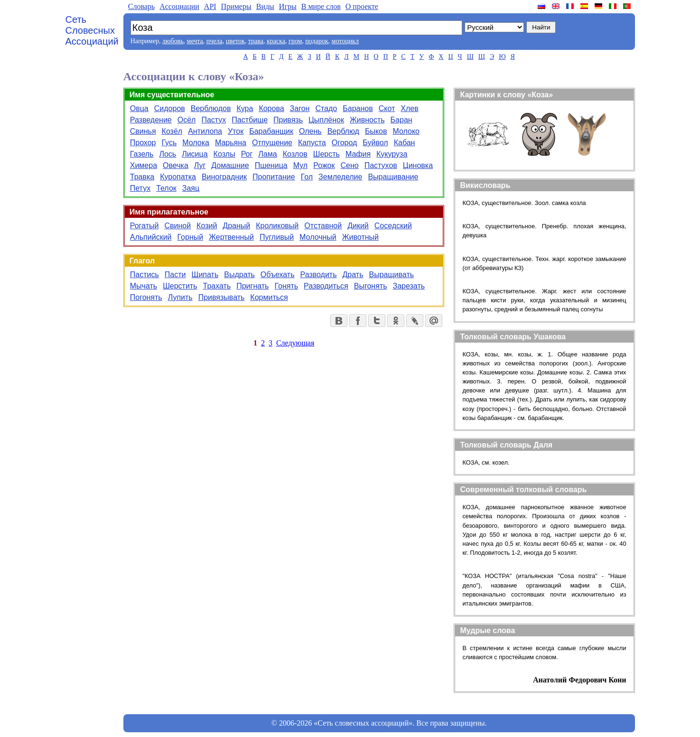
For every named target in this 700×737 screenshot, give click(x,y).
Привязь (288, 120)
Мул (301, 165)
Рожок (324, 165)
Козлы (224, 154)
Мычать (144, 286)
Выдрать (239, 275)
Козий (207, 226)
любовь (173, 41)
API (210, 6)
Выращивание (393, 177)
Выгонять (371, 286)
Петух (140, 188)
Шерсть (327, 154)
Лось (168, 154)
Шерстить (180, 286)
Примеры (236, 6)
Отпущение (272, 143)
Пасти (175, 275)
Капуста (312, 143)
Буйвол (375, 143)
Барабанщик (271, 131)
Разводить (319, 275)
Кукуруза (392, 154)
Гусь (169, 143)
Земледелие (340, 177)
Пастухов (381, 165)
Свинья (143, 131)
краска (276, 41)
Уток (236, 131)
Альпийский (151, 237)
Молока (196, 143)
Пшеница (271, 165)
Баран (401, 120)
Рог (247, 154)
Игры (288, 6)
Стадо (326, 108)
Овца (139, 108)
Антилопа (205, 131)
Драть (353, 275)
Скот (387, 108)
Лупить (180, 297)
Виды (265, 6)
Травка (142, 177)
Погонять (146, 297)
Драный (236, 226)
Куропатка (178, 177)
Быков (376, 131)
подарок (317, 41)
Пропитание (274, 177)
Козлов (295, 154)
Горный (191, 237)
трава (256, 41)
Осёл (187, 120)
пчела (215, 41)
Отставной (323, 226)
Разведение (151, 120)
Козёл (172, 131)
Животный (360, 237)
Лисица (195, 154)
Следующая (295, 343)
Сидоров (170, 108)
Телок (166, 188)
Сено (350, 165)
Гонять (286, 286)
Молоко (406, 131)
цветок (235, 41)
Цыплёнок (326, 120)
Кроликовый (277, 226)
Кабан (405, 143)
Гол (307, 177)
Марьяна (231, 143)
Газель (142, 154)
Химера (144, 165)
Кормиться (269, 297)
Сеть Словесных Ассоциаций (92, 30)
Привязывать (222, 297)
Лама (267, 154)
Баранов (358, 108)
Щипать (205, 275)
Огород (345, 143)
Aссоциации (179, 6)
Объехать (278, 275)
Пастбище (250, 120)
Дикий (358, 226)
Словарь (141, 6)
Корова (271, 108)
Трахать (217, 286)
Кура (245, 108)
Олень (310, 131)
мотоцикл (345, 41)
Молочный (318, 237)
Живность (367, 120)
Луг (200, 165)
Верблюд (343, 131)
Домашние (230, 165)
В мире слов (321, 6)
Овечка (176, 165)
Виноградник (224, 177)
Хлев (409, 108)
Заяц (191, 188)
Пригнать (252, 286)
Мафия (358, 154)
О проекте (362, 6)
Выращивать (391, 275)
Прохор (143, 143)
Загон (300, 108)
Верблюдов (211, 108)
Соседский (393, 226)
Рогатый (145, 226)
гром (295, 41)
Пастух (214, 120)
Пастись (145, 275)
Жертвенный (231, 237)
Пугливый (277, 237)
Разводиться (326, 286)
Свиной (177, 226)
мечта (195, 41)
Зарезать (409, 286)
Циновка (418, 165)
